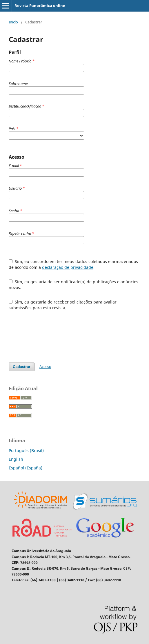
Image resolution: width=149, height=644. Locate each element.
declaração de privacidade (68, 267)
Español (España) (26, 468)
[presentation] (53, 336)
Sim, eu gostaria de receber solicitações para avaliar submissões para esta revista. (63, 305)
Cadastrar (22, 367)
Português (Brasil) (26, 450)
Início (13, 22)
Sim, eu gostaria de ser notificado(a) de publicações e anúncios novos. (73, 285)
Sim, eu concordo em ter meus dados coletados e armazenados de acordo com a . (73, 264)
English (16, 459)
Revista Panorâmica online (40, 5)
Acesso (45, 367)
